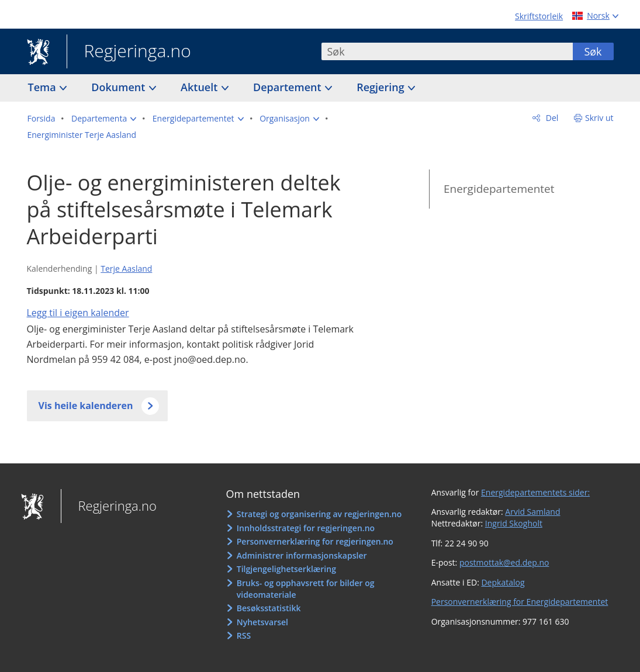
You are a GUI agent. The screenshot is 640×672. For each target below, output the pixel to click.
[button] (104, 119)
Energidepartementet (499, 189)
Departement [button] (288, 87)
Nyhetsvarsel (262, 622)
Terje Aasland (126, 269)
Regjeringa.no (129, 52)
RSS (244, 635)
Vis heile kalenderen (86, 406)
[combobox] (447, 51)
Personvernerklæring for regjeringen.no (315, 541)
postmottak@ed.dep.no (504, 562)
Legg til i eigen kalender (78, 313)
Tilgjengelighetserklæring (286, 569)
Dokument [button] (120, 87)
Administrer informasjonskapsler (302, 555)
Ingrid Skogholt (514, 523)
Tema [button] (44, 87)
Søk (593, 51)
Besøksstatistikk (269, 608)
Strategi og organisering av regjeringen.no (319, 514)
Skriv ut (599, 118)
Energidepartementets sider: (535, 492)
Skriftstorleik (539, 16)
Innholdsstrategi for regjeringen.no (306, 528)
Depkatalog (503, 582)
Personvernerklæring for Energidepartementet (520, 602)
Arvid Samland (532, 512)
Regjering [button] (382, 87)
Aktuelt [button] (200, 87)
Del (551, 118)
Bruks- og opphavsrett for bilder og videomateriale (306, 589)
